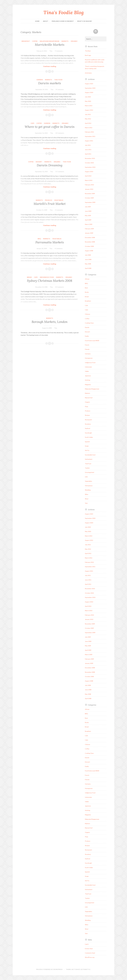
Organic (74, 41)
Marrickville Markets (50, 45)
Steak (87, 446)
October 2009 (89, 198)
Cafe (32, 123)
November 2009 (90, 194)
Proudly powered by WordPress (49, 969)
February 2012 (89, 132)
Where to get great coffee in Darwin (50, 127)
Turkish (87, 468)
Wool (87, 499)
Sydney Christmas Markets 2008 (50, 281)
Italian (87, 371)
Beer (86, 288)
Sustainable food (90, 455)
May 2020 (88, 101)
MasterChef (89, 398)
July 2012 (88, 114)
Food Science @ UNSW (92, 341)
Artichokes (88, 73)
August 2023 (89, 84)
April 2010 (88, 176)
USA (86, 477)
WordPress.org (90, 957)
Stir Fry (87, 450)
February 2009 (89, 229)
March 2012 (89, 128)
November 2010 (90, 158)
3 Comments (59, 210)
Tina (51, 51)
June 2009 (88, 211)
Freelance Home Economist (63, 21)
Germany (88, 354)
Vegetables (59, 200)
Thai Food (58, 80)
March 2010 (89, 180)
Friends (87, 349)
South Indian (89, 437)
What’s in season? (85, 21)
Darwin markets (50, 83)
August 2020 (89, 92)
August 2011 (89, 141)
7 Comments (59, 51)
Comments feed (90, 953)
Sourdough (88, 433)
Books (87, 292)
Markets (65, 41)
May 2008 (88, 264)
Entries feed (89, 949)
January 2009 (89, 233)
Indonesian (88, 367)
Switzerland (89, 459)
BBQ (39, 239)
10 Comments (60, 133)
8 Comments (60, 89)
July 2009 (88, 207)
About (46, 21)
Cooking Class (89, 323)
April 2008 (88, 268)
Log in (87, 944)
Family (87, 336)
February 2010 (89, 185)
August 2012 (89, 110)
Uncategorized (89, 472)
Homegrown (89, 358)
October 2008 (89, 246)
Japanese (88, 376)
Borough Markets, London (50, 322)
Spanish (87, 442)
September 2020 (90, 88)
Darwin (40, 80)
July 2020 (88, 97)
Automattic (85, 969)
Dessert (39, 162)
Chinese (88, 314)
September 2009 (90, 202)
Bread (29, 277)
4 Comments (59, 248)
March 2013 (89, 106)
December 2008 (90, 237)
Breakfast (26, 41)
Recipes (87, 415)
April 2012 (88, 123)
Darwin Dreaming (50, 165)
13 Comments (60, 287)
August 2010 (89, 172)
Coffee (35, 41)
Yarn (86, 503)
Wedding (88, 490)
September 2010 (90, 167)
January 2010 (89, 189)
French (87, 345)
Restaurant (88, 420)
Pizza (86, 406)
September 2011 (90, 136)
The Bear (88, 51)
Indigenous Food (47, 277)
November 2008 (90, 242)
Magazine (88, 385)
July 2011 (88, 145)
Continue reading (54, 66)
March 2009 (89, 224)
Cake (87, 310)
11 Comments (60, 172)
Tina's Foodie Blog (64, 12)
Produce (49, 200)
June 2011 (88, 150)
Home (37, 21)
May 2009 (88, 215)
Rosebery (88, 424)
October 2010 (89, 163)
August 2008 (89, 251)
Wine (87, 494)
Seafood (88, 428)
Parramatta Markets (50, 242)
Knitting (88, 380)
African (87, 279)
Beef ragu (88, 55)
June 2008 (88, 259)
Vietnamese (89, 486)
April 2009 (88, 220)
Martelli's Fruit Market (50, 204)
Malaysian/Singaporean (50, 41)
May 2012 (88, 119)
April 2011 (88, 154)
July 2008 (88, 255)
